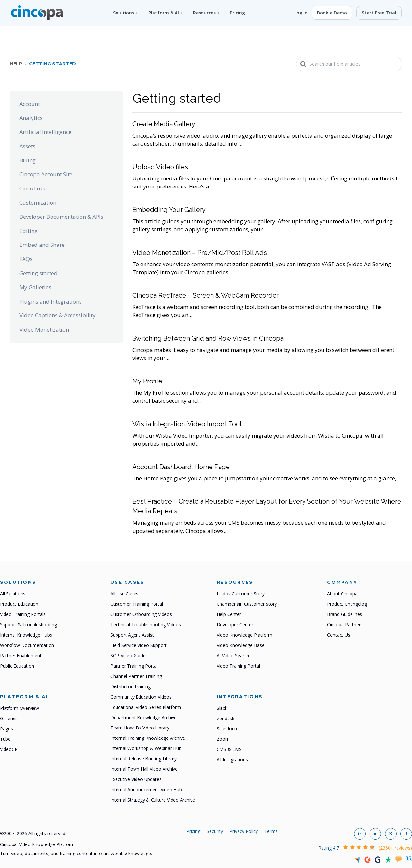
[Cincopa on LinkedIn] (360, 834)
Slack (222, 708)
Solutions (124, 13)
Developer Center (235, 625)
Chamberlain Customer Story (247, 604)
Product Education (19, 604)
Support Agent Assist (132, 635)
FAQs (26, 259)
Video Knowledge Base (241, 645)
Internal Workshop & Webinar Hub (146, 748)
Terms (271, 831)
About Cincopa (342, 594)
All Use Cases (124, 594)
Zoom (223, 739)
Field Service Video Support (139, 645)
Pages (6, 729)
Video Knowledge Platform (244, 635)
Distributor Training (131, 686)
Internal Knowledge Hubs (26, 635)
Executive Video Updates (136, 779)
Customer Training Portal (137, 604)
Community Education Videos (141, 697)
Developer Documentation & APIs (61, 217)
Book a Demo (332, 13)
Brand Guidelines (345, 614)
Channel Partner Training (136, 676)
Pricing (237, 13)
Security (215, 831)
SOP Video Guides (129, 656)
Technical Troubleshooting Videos (146, 625)
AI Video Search (233, 656)
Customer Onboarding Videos (141, 614)
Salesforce (228, 729)
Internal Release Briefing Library (144, 759)
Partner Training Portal (134, 666)
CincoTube (33, 188)
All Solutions (13, 594)
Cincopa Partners (345, 625)
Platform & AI (164, 13)
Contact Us (339, 635)
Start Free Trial (379, 13)
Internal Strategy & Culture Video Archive (153, 800)
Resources (204, 13)
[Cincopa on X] (391, 834)
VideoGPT (10, 749)
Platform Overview (19, 708)
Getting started (38, 273)
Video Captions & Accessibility (57, 315)
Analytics (31, 118)
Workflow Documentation (27, 645)
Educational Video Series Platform (146, 707)
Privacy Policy (244, 831)
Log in (301, 13)
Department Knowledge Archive (144, 717)
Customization (38, 203)
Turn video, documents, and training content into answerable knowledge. (76, 853)
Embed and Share (42, 245)
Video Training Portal (238, 666)
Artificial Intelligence (45, 132)
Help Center (229, 614)
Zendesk (225, 718)
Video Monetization (44, 329)
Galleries (9, 718)
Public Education (17, 666)
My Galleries (35, 287)
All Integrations (232, 760)
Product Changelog (347, 604)
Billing (28, 160)
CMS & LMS (229, 749)
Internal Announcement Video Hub (146, 790)
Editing (28, 231)
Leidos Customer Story (241, 594)
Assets (27, 146)
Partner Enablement (21, 656)
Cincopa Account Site (46, 174)
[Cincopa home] (37, 13)
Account (30, 104)
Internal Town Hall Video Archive (144, 769)
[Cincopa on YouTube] (375, 834)
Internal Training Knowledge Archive (148, 738)
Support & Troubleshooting (28, 625)
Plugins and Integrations (51, 301)
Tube (5, 739)
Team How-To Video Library (140, 728)
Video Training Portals (23, 614)
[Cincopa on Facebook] (406, 834)
